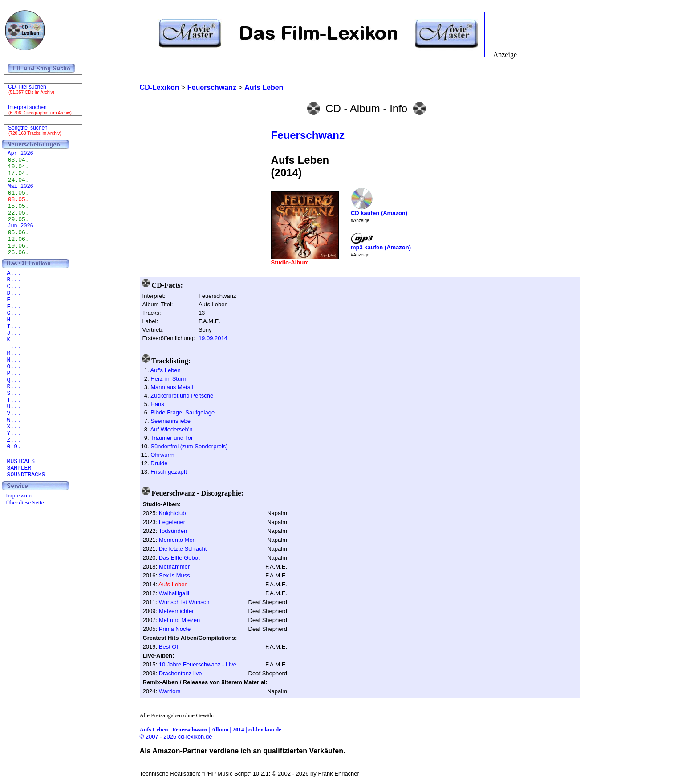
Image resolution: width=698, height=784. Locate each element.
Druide (159, 463)
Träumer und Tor (172, 438)
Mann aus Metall (172, 387)
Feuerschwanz (308, 135)
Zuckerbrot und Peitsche (182, 396)
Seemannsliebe (170, 421)
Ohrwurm (162, 455)
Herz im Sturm (169, 379)
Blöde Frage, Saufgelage (183, 412)
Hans (157, 404)
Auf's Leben (166, 370)
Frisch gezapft (169, 472)
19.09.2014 (213, 338)
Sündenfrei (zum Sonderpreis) (189, 446)
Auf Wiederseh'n (172, 429)
